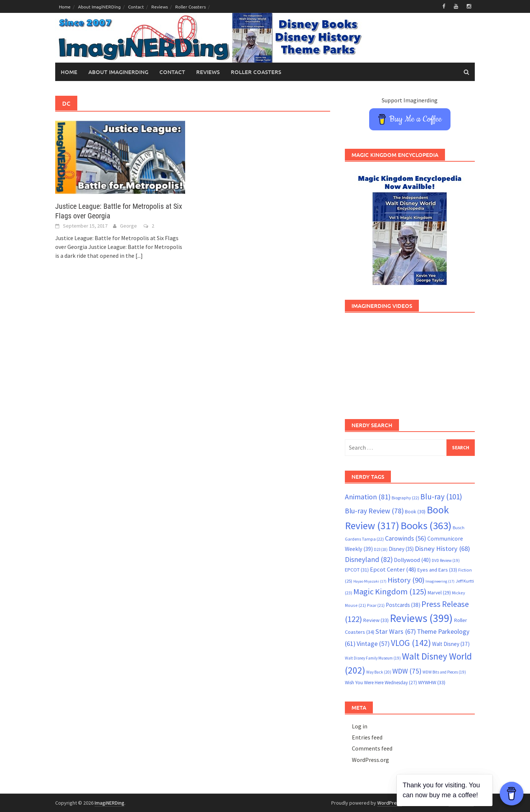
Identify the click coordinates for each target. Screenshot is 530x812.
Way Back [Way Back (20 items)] (379, 672)
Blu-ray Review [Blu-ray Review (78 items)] (374, 511)
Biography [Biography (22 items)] (405, 498)
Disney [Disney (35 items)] (401, 549)
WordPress (390, 803)
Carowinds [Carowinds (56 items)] (406, 538)
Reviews (160, 7)
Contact (136, 7)
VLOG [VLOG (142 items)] (411, 643)
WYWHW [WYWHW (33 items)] (432, 682)
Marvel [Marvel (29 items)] (439, 593)
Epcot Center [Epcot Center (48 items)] (393, 570)
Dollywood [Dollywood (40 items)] (412, 560)
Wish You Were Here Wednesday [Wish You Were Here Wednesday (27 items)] (381, 683)
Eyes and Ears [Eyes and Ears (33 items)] (437, 570)
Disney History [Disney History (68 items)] (442, 549)
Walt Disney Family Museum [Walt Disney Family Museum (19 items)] (373, 658)
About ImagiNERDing (99, 7)
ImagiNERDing (109, 803)
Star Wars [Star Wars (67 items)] (396, 631)
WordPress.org (370, 760)
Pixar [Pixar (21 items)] (376, 605)
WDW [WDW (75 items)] (407, 671)
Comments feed (372, 748)
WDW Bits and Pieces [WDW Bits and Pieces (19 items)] (444, 672)
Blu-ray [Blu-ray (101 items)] (441, 497)
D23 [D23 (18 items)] (381, 549)
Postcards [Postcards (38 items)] (403, 605)
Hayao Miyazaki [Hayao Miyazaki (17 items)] (370, 581)
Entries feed (367, 737)
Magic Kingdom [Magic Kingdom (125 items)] (390, 591)
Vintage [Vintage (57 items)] (373, 644)
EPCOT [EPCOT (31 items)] (357, 570)
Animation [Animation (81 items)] (368, 497)
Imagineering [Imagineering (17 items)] (440, 581)
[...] (139, 256)
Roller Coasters (190, 7)
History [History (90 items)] (406, 580)
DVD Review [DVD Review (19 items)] (446, 560)
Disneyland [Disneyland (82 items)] (369, 559)
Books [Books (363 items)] (426, 525)
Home (65, 7)
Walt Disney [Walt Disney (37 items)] (451, 644)
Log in (360, 726)
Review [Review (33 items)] (376, 620)
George (128, 226)
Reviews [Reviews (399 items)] (421, 618)
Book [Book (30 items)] (415, 512)
